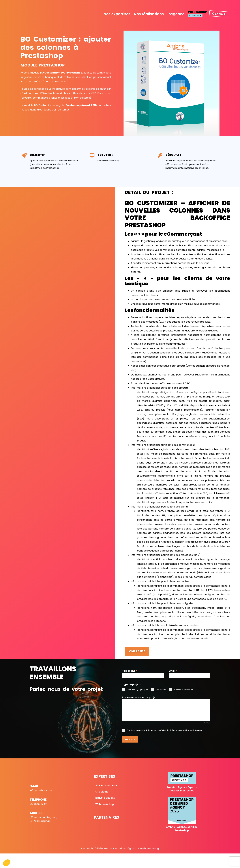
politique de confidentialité (158, 730)
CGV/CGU (145, 848)
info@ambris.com (41, 790)
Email (173, 671)
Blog (156, 848)
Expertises (104, 776)
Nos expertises (117, 14)
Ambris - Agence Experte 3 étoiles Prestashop (182, 788)
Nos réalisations (149, 14)
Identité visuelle (105, 797)
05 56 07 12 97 (38, 803)
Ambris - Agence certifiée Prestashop (182, 828)
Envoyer (130, 740)
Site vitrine (102, 791)
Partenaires (106, 817)
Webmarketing (105, 803)
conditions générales (190, 730)
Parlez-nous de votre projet (140, 697)
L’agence (176, 14)
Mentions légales (125, 848)
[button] (6, 863)
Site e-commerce (106, 785)
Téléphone (130, 671)
